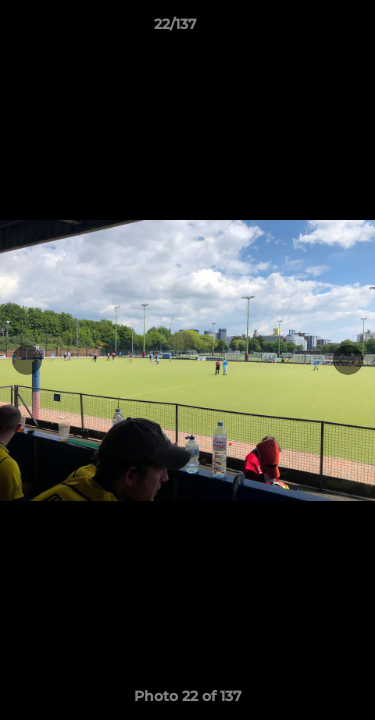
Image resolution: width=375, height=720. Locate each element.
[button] (303, 29)
